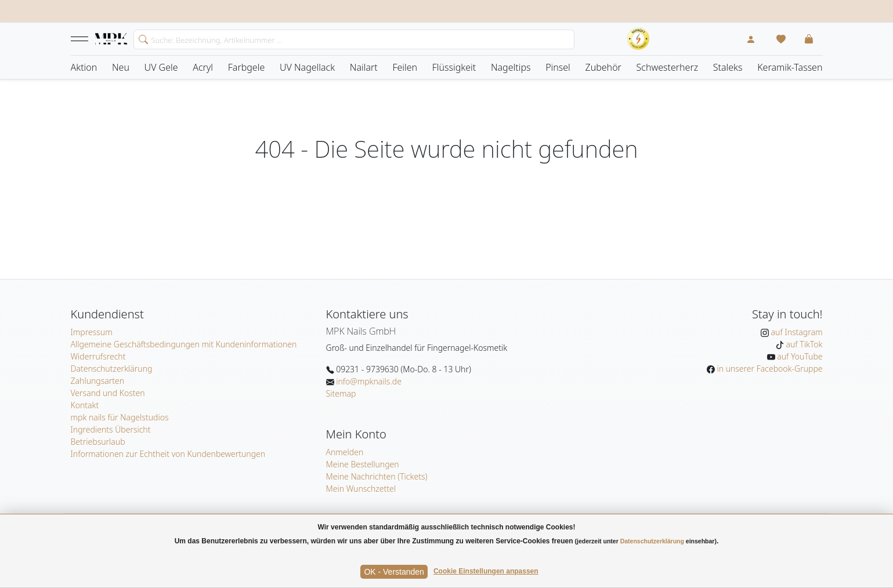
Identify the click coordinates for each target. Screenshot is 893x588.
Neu (121, 67)
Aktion (84, 67)
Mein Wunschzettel (361, 489)
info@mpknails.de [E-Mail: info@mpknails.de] (368, 381)
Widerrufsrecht (98, 356)
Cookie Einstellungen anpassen (486, 571)
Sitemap (341, 393)
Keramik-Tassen (790, 67)
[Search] (354, 39)
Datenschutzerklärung (112, 369)
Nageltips (511, 67)
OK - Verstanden (394, 572)
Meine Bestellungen (363, 464)
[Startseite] (111, 39)
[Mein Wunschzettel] (781, 39)
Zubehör (603, 67)
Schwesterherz (668, 67)
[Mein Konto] (751, 39)
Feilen (405, 67)
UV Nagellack (307, 67)
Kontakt (85, 405)
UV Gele (161, 67)
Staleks (728, 67)
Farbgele (247, 67)
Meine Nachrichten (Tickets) (377, 476)
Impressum (92, 332)
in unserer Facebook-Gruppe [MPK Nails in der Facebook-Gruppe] (769, 369)
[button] (79, 39)
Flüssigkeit (454, 67)
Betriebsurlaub (98, 442)
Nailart (364, 67)
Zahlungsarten (98, 381)
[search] (141, 38)
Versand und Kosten (108, 393)
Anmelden (345, 452)
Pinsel (558, 67)
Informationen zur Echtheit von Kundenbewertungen (168, 454)
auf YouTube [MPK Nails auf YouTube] (799, 356)
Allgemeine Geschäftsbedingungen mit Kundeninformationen (184, 344)
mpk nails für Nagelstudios (120, 417)
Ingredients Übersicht (111, 429)
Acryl (203, 67)
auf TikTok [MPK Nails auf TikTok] (803, 344)
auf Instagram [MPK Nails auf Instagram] (796, 332)
